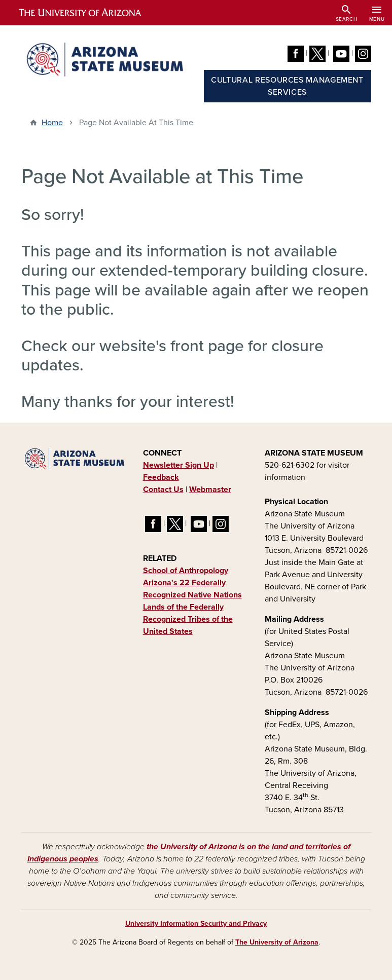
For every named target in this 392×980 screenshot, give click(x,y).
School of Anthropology (186, 571)
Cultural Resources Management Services (287, 86)
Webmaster (210, 489)
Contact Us (163, 489)
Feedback (161, 477)
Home (52, 123)
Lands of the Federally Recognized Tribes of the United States (188, 619)
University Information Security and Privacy (196, 924)
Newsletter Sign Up (179, 465)
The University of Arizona (277, 942)
